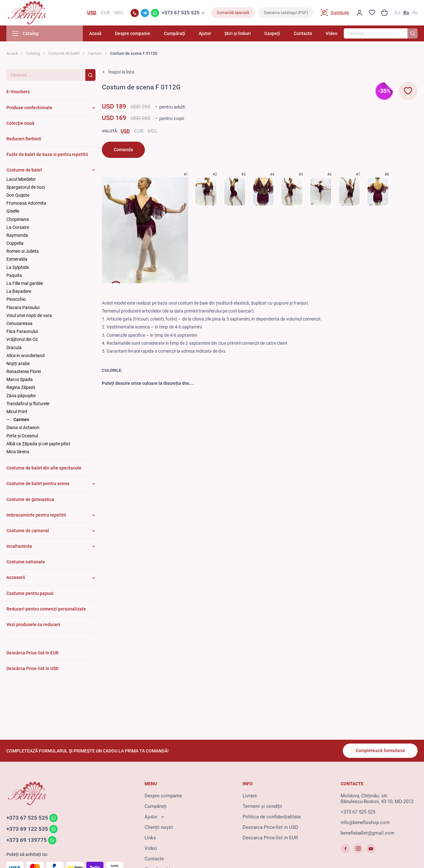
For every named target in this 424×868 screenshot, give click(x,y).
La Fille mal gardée (25, 283)
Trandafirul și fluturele (28, 404)
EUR (139, 131)
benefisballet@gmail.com (367, 833)
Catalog (33, 53)
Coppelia (15, 243)
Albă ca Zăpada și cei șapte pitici (38, 444)
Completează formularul (380, 751)
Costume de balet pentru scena (38, 483)
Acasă (95, 33)
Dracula (14, 348)
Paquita (14, 275)
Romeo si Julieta (23, 251)
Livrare (250, 796)
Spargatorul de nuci (26, 187)
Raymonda (17, 235)
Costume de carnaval (28, 531)
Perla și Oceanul (22, 436)
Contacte (303, 33)
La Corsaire (18, 227)
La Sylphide (18, 267)
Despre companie (133, 33)
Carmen (95, 53)
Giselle (13, 211)
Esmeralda (17, 259)
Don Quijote (18, 195)
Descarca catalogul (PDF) (286, 13)
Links (150, 838)
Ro (406, 13)
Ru (415, 13)
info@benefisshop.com (365, 822)
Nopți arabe (18, 363)
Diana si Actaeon (23, 427)
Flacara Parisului (23, 307)
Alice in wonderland (25, 356)
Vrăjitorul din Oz (22, 339)
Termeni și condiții (262, 806)
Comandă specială (233, 13)
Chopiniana (18, 219)
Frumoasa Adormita (26, 203)
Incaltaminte (19, 546)
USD (125, 131)
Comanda (123, 150)
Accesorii (16, 577)
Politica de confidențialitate (272, 817)
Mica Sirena (18, 452)
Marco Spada (20, 379)
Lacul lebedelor (21, 179)
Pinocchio (16, 299)
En (397, 13)
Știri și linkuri (238, 33)
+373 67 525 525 (181, 13)
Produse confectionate (29, 108)
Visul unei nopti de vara (29, 315)
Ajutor (205, 33)
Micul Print (17, 412)
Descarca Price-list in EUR (270, 838)
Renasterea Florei (24, 371)
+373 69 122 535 (27, 829)
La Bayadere (19, 291)
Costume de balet (64, 53)
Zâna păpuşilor (21, 396)
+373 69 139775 (27, 840)
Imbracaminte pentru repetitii (36, 515)
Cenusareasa (19, 323)
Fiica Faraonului (22, 331)
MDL (153, 131)
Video (332, 33)
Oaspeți (272, 33)
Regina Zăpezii (21, 387)
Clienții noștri (159, 827)
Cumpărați (175, 33)
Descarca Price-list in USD (270, 827)
